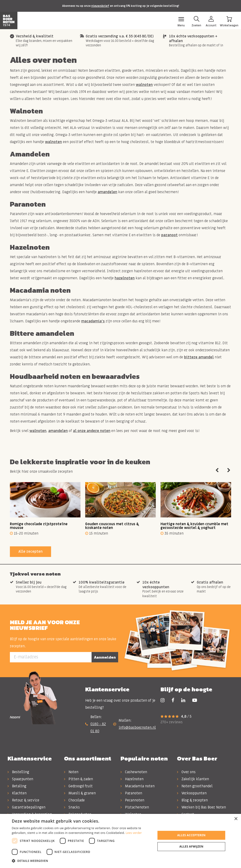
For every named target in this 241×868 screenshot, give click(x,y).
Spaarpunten (20, 779)
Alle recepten (30, 552)
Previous (217, 470)
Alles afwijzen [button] (191, 846)
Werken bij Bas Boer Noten (201, 807)
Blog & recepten (192, 800)
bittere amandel (199, 357)
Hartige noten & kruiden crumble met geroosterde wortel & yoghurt (194, 526)
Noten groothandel (195, 786)
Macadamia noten (138, 786)
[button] (82, 861)
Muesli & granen (80, 793)
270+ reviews (172, 722)
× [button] (236, 819)
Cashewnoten (134, 772)
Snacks (72, 807)
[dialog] (120, 841)
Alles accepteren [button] (191, 835)
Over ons (186, 772)
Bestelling (18, 772)
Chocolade (74, 800)
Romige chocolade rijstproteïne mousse (39, 526)
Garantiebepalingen (26, 807)
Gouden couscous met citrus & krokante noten (112, 526)
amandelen (107, 192)
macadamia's (93, 321)
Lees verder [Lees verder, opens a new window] (134, 833)
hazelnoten (125, 278)
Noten (71, 772)
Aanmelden (105, 657)
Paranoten (131, 793)
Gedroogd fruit (78, 786)
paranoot (169, 235)
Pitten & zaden (78, 779)
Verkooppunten (192, 793)
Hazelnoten (132, 779)
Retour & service (23, 800)
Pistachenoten (135, 807)
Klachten (17, 793)
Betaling (17, 786)
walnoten (144, 85)
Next (229, 470)
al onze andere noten (92, 431)
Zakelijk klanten (193, 779)
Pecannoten (132, 800)
